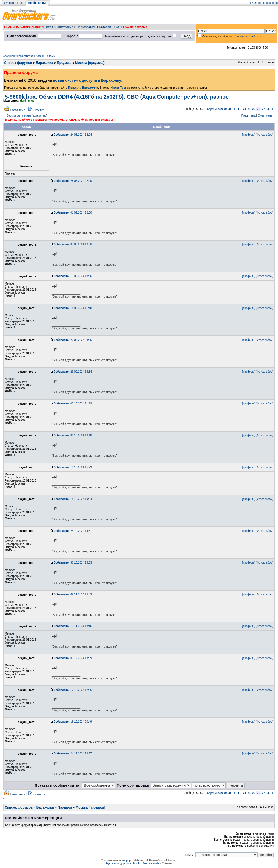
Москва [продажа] (90, 63)
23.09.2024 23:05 (73, 340)
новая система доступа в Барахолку (87, 81)
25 (254, 109)
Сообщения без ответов (18, 56)
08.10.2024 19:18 (73, 435)
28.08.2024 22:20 (73, 181)
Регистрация (64, 27)
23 (244, 109)
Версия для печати (19, 116)
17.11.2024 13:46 (73, 626)
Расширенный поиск (250, 36)
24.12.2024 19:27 (73, 753)
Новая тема (18, 110)
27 (264, 109)
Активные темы (46, 56)
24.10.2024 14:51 (73, 531)
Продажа (64, 63)
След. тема (265, 116)
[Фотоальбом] (265, 135)
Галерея (105, 27)
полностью (39, 116)
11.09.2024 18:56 (73, 276)
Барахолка (45, 63)
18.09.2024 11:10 (73, 308)
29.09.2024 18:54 (73, 372)
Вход (50, 27)
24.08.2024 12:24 (73, 135)
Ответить (39, 110)
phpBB (130, 860)
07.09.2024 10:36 (73, 244)
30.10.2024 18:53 (73, 563)
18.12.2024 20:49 (73, 722)
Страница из (219, 109)
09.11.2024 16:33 (73, 594)
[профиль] (249, 135)
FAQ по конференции (264, 3)
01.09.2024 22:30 (73, 213)
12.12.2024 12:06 (73, 690)
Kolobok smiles (152, 863)
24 (249, 109)
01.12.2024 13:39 (73, 658)
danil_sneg (27, 101)
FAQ (117, 27)
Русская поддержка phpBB (123, 863)
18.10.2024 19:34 (73, 499)
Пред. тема (248, 116)
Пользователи (86, 27)
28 (268, 109)
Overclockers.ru (14, 3)
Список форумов (18, 63)
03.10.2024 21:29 (73, 403)
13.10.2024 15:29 (73, 467)
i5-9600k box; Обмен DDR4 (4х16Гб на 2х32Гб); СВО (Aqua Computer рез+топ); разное (116, 97)
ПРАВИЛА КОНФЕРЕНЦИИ (24, 27)
